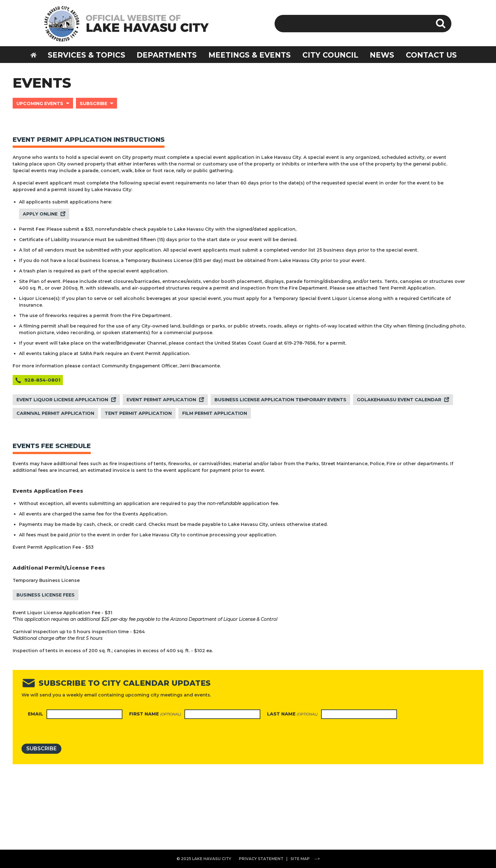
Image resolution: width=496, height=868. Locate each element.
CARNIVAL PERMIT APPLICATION (55, 413)
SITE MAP (300, 859)
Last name (292, 714)
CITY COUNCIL (330, 55)
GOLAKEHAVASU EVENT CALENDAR (399, 400)
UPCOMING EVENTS (40, 103)
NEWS (382, 55)
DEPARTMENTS (167, 55)
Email (35, 714)
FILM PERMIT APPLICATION (215, 413)
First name (155, 714)
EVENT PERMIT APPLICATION (161, 400)
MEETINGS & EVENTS (250, 55)
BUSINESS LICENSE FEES (46, 595)
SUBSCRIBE (93, 103)
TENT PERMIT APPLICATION (138, 413)
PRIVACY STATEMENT (261, 859)
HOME (38, 54)
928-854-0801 (42, 380)
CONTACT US (431, 55)
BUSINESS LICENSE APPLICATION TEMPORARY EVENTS (280, 400)
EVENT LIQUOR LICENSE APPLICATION (62, 400)
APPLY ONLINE (40, 214)
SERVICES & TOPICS (87, 55)
